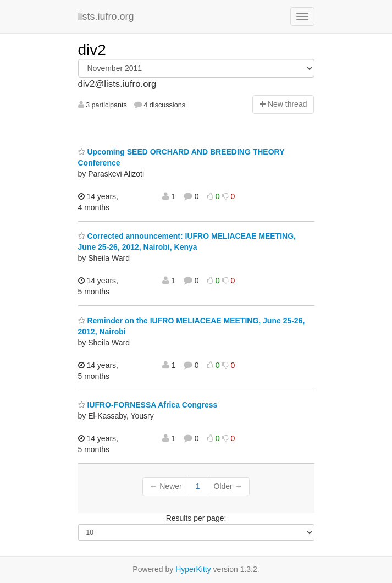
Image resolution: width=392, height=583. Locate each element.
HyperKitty (193, 569)
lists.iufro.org (106, 16)
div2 (92, 50)
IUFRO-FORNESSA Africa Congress (148, 405)
